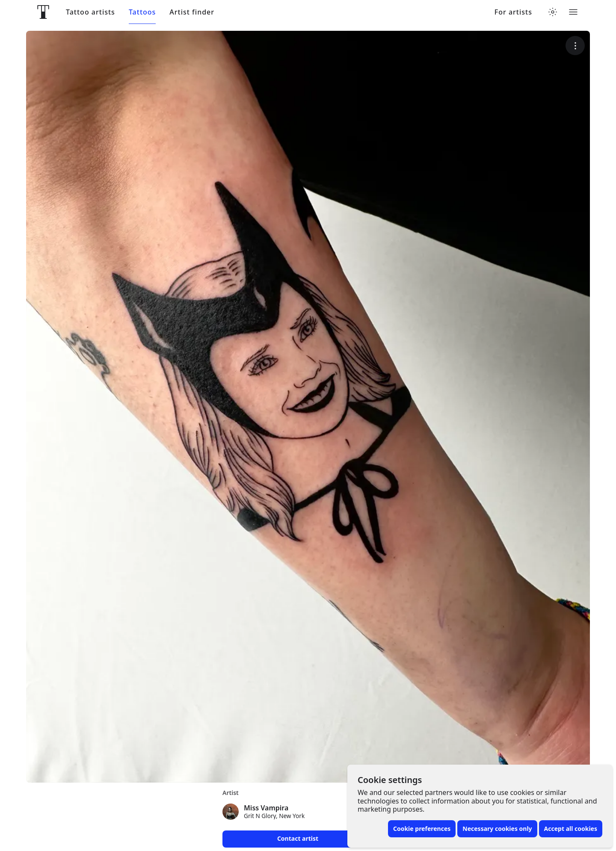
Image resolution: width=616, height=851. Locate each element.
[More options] (575, 46)
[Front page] (43, 12)
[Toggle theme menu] (553, 12)
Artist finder (192, 12)
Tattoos (142, 12)
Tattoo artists (90, 12)
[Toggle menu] (573, 12)
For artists (513, 12)
